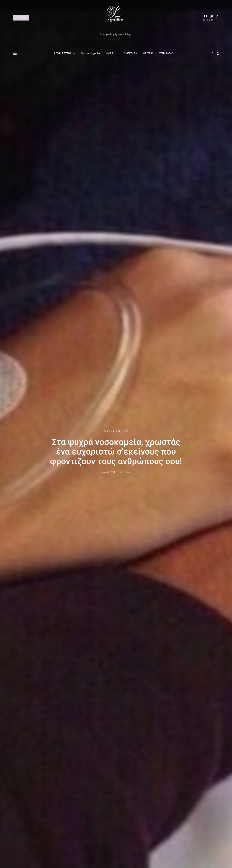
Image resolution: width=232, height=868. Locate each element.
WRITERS (148, 54)
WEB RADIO (166, 54)
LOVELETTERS (63, 54)
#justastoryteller (90, 54)
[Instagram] (211, 18)
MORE (109, 54)
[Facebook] (205, 18)
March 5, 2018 (109, 472)
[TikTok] (217, 18)
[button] (218, 54)
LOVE (126, 431)
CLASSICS (109, 431)
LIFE (118, 431)
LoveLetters (125, 472)
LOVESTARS (130, 54)
